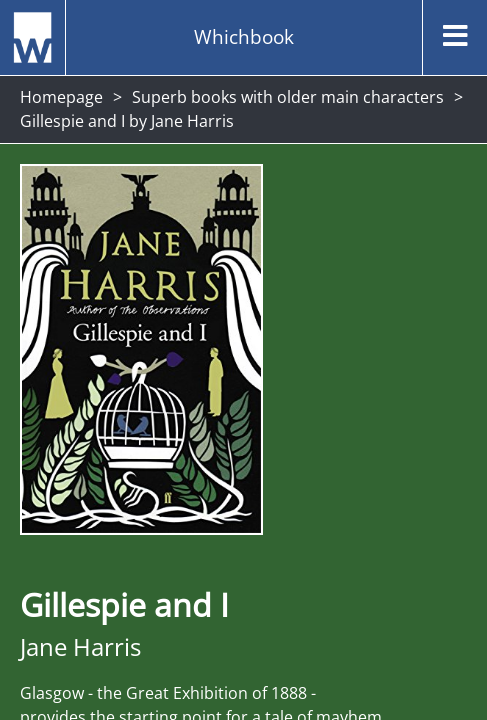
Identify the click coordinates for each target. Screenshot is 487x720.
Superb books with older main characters (288, 97)
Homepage (61, 97)
